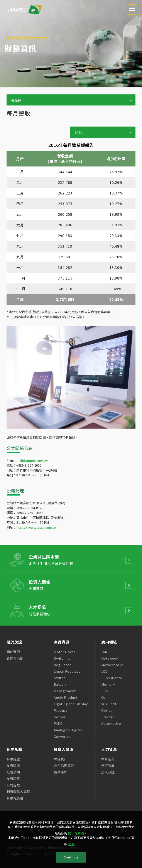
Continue (71, 857)
